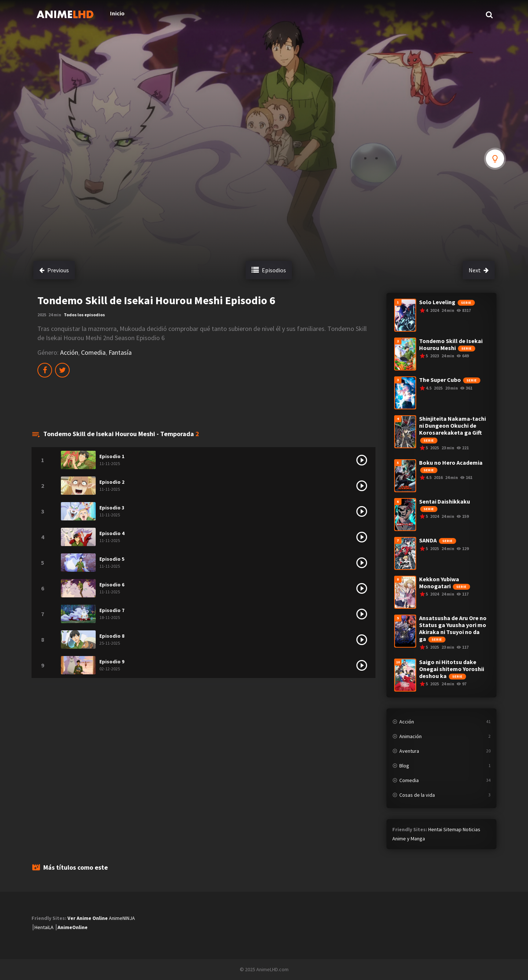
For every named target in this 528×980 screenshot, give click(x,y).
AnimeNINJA (122, 918)
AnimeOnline (73, 927)
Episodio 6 (112, 585)
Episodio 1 (112, 456)
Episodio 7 (112, 610)
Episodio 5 (112, 559)
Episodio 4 (112, 533)
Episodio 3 (112, 508)
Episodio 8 (112, 636)
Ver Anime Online (88, 918)
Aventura (409, 751)
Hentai (435, 829)
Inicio (109, 15)
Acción (69, 352)
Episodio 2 (112, 482)
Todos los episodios (84, 315)
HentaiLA (44, 927)
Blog (404, 766)
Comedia (93, 352)
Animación (410, 736)
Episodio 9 (112, 662)
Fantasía (120, 352)
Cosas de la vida (417, 795)
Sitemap (452, 829)
